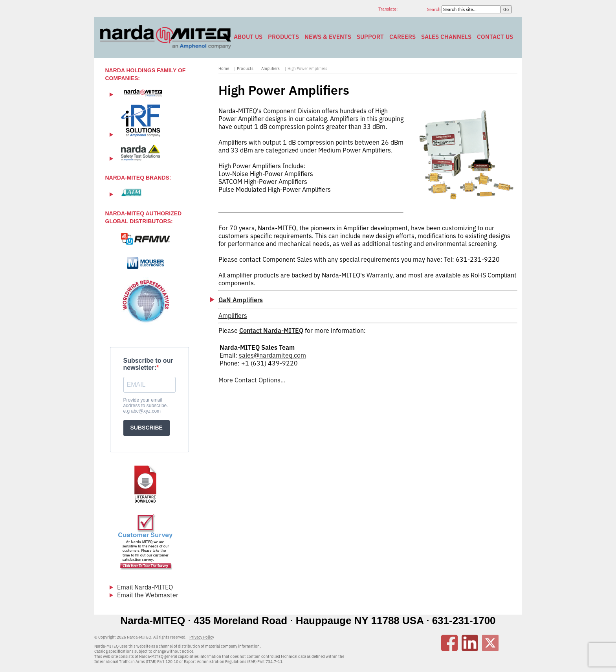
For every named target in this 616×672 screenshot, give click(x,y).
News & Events (328, 37)
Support (370, 37)
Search (434, 9)
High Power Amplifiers (307, 69)
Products (283, 37)
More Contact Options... (252, 380)
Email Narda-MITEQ (145, 587)
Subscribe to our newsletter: (148, 364)
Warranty (380, 275)
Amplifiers (270, 69)
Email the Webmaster (148, 595)
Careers (402, 37)
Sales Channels (446, 37)
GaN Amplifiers (241, 300)
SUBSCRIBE (147, 428)
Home (224, 69)
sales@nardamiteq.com (272, 355)
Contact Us (495, 37)
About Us (248, 37)
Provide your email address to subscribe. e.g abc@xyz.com (146, 406)
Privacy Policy (202, 637)
